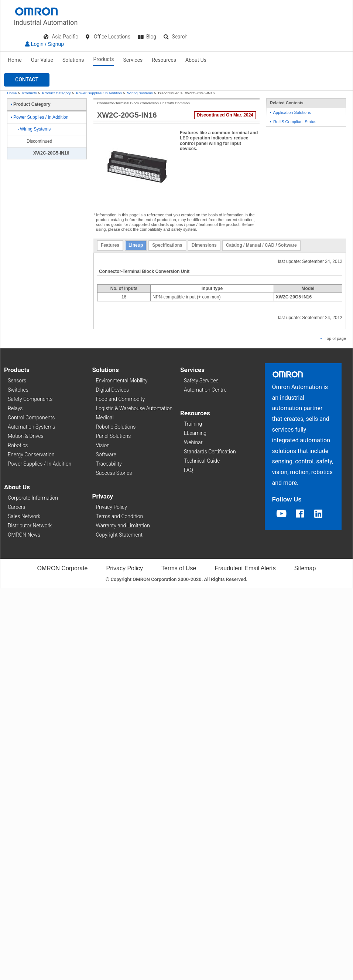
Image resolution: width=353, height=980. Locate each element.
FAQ (189, 470)
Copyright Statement (119, 535)
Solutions (73, 60)
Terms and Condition (120, 516)
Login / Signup (44, 44)
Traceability (109, 464)
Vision (103, 445)
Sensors (17, 381)
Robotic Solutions (116, 427)
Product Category (56, 93)
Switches (18, 390)
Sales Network (24, 516)
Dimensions (204, 245)
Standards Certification (210, 452)
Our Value (42, 60)
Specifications (167, 245)
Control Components (31, 418)
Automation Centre (205, 390)
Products (103, 59)
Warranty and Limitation (123, 526)
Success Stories (114, 473)
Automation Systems (31, 427)
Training (193, 424)
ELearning (195, 433)
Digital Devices (113, 390)
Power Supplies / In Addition (99, 93)
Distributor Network (30, 526)
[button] (27, 80)
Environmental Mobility (122, 381)
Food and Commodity (121, 399)
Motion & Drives (26, 436)
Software (106, 454)
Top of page (333, 338)
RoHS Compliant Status (293, 122)
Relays (15, 408)
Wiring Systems (140, 93)
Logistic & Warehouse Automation (134, 408)
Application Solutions (290, 112)
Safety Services (201, 381)
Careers (16, 507)
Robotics (18, 445)
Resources (164, 60)
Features (110, 245)
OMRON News (24, 535)
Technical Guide (202, 461)
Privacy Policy (112, 507)
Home (15, 60)
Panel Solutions (114, 436)
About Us (196, 60)
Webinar (193, 442)
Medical (105, 418)
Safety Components (30, 399)
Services (133, 60)
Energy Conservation (31, 454)
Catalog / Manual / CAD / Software (261, 245)
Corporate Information (33, 498)
